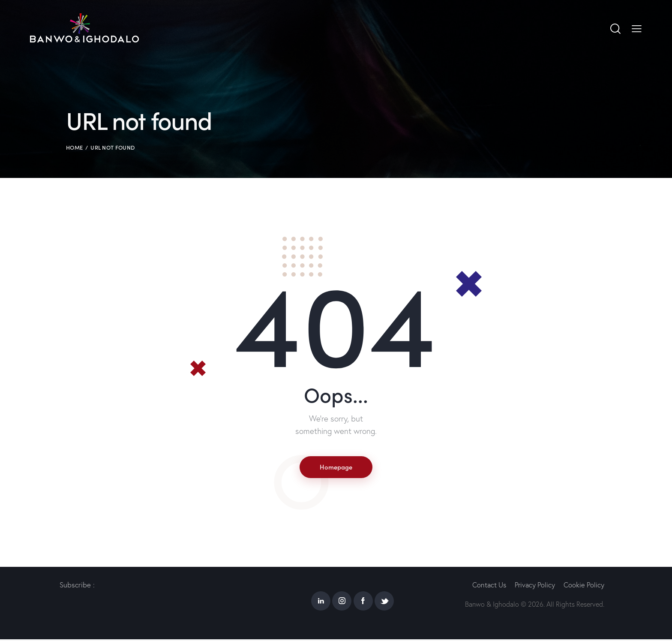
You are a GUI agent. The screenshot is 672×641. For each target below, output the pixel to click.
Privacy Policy (533, 587)
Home (74, 147)
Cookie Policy (583, 587)
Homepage (336, 467)
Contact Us (486, 587)
